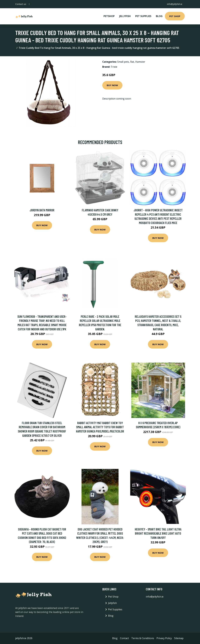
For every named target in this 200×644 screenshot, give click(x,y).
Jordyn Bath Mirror (42, 210)
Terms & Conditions (143, 638)
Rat (132, 62)
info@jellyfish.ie (175, 4)
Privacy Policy (164, 638)
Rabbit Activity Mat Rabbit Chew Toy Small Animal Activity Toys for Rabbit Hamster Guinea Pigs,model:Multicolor (100, 427)
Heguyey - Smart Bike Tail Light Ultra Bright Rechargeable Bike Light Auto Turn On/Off (158, 533)
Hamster (140, 62)
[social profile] (29, 4)
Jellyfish (125, 16)
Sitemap (179, 638)
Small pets (123, 62)
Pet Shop (175, 16)
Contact (124, 638)
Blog (159, 16)
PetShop (109, 16)
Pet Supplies (143, 16)
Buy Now (112, 85)
